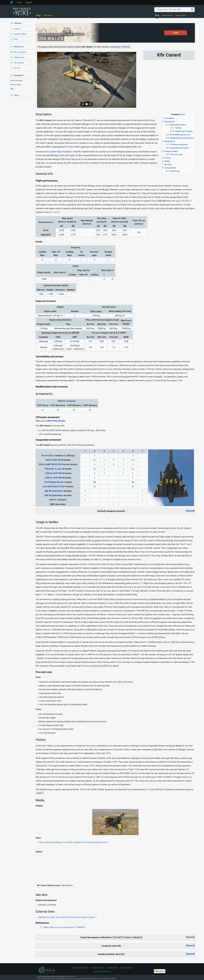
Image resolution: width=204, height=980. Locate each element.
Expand (190, 511)
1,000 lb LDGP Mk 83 (54, 473)
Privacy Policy (112, 968)
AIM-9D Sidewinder (54, 491)
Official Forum (19, 57)
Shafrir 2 (54, 500)
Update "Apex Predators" (61, 152)
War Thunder (19, 63)
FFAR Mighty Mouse (54, 482)
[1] (42, 792)
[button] (190, 511)
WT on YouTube (20, 52)
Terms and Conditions (81, 968)
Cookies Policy (126, 968)
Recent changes (16, 80)
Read (157, 15)
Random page (15, 84)
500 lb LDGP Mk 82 (54, 460)
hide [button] (182, 114)
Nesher (146, 152)
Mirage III (68, 139)
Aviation (17, 29)
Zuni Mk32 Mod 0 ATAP (54, 487)
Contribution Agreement (102, 971)
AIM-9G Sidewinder (54, 495)
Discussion (48, 15)
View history (181, 15)
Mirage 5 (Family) (122, 47)
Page (38, 15)
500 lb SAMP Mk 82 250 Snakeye (54, 464)
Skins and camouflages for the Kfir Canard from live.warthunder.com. (73, 842)
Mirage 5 (56, 155)
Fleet (16, 39)
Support (29, 2)
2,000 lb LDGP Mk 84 (54, 478)
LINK (172, 33)
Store (19, 2)
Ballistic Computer (67, 401)
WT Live (17, 68)
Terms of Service (98, 968)
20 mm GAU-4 (48, 456)
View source (167, 15)
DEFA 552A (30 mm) (56, 421)
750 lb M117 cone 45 (54, 469)
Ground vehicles (20, 34)
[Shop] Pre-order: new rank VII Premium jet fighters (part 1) (68, 917)
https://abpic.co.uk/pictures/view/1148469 (63, 927)
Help (12, 88)
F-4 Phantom (92, 564)
